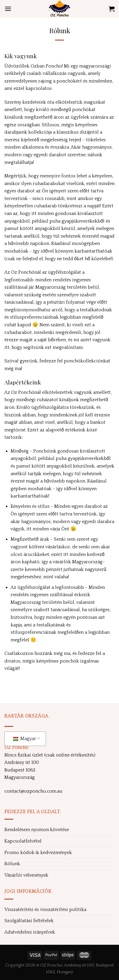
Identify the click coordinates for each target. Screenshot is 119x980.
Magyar (25, 739)
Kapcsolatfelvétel (23, 841)
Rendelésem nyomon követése (37, 830)
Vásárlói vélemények (26, 875)
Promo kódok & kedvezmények (38, 853)
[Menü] (8, 9)
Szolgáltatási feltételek (29, 921)
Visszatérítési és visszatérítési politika (45, 910)
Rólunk (12, 864)
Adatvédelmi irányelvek (30, 932)
